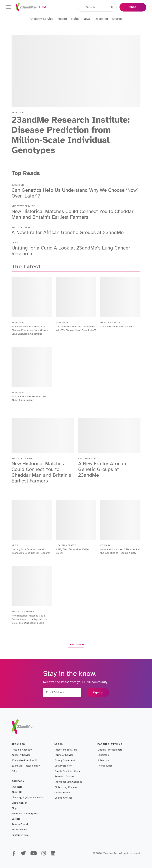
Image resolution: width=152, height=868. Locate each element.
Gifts (14, 771)
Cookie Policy (62, 793)
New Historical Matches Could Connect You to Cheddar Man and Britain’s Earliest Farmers (73, 214)
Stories (117, 19)
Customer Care (20, 835)
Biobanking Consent (66, 787)
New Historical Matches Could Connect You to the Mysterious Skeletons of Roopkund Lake (29, 619)
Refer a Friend (20, 824)
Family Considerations (67, 771)
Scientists (103, 760)
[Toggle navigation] (8, 7)
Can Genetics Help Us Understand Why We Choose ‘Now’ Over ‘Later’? (75, 193)
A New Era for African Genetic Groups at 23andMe (68, 232)
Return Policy (19, 830)
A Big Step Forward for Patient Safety (73, 551)
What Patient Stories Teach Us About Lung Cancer (29, 398)
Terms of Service (64, 755)
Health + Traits (68, 19)
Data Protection (63, 766)
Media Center (19, 803)
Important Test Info (66, 750)
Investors (17, 787)
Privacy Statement (65, 760)
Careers (16, 819)
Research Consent (65, 776)
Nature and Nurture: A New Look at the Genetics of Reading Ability (120, 551)
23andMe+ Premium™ (24, 760)
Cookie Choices (63, 798)
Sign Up (98, 692)
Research (101, 19)
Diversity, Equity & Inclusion (28, 797)
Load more (76, 644)
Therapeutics (105, 766)
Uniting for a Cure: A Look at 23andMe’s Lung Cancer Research (71, 251)
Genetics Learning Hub (25, 814)
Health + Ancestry (22, 750)
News (87, 19)
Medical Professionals (110, 750)
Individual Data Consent (68, 782)
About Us (17, 792)
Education (103, 755)
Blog (14, 808)
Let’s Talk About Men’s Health (117, 327)
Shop (133, 7)
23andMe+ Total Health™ (26, 766)
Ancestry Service (42, 19)
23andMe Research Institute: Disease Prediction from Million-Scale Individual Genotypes (71, 135)
